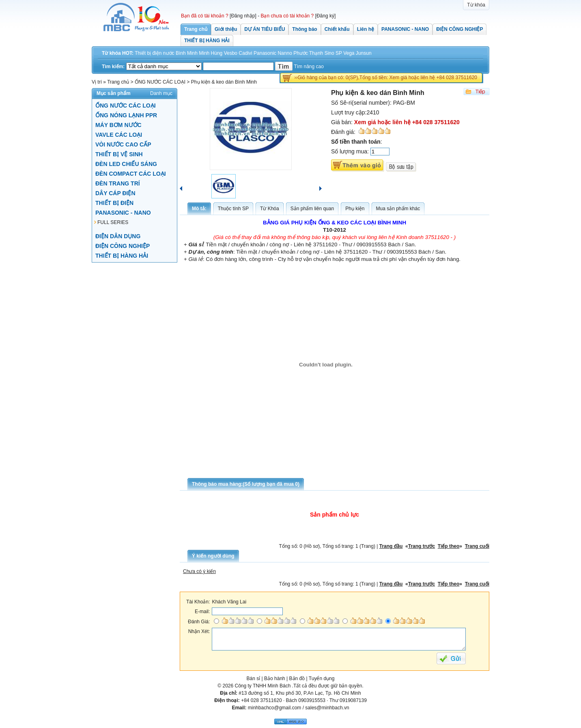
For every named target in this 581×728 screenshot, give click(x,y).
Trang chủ (196, 29)
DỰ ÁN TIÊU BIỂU (265, 29)
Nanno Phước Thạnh (300, 53)
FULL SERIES (113, 222)
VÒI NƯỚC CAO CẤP (123, 144)
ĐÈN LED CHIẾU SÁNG (126, 164)
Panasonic (265, 53)
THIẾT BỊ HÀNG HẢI (207, 41)
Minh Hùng (211, 53)
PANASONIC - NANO (405, 29)
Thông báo (304, 29)
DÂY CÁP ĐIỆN (115, 193)
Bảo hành (275, 678)
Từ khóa (476, 5)
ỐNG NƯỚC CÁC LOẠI (126, 105)
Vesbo (231, 53)
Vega (349, 53)
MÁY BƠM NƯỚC (118, 125)
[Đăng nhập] (243, 16)
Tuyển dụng (322, 678)
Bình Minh (187, 53)
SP (339, 53)
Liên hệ (366, 29)
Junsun (364, 53)
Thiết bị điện (148, 53)
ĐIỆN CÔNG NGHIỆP (459, 29)
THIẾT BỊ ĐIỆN (114, 202)
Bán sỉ (254, 678)
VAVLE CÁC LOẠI (119, 134)
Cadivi (245, 53)
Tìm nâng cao (309, 67)
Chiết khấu (337, 29)
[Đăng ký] (326, 16)
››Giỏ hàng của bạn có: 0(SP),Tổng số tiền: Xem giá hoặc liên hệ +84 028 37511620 (386, 78)
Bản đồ (297, 678)
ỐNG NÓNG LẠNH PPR (126, 115)
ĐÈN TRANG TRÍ (118, 183)
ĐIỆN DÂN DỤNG (118, 236)
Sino (329, 53)
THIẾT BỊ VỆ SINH (119, 154)
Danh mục (161, 93)
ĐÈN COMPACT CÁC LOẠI (131, 173)
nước (169, 53)
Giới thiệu (226, 29)
